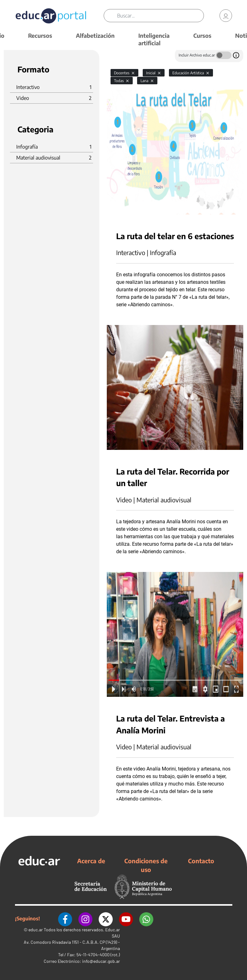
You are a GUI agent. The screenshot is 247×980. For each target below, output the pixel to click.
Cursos (202, 35)
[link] (226, 16)
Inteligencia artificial (154, 39)
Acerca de (91, 861)
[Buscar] (160, 16)
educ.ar (36, 930)
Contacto (201, 861)
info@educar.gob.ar (101, 961)
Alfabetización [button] (95, 35)
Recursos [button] (40, 35)
